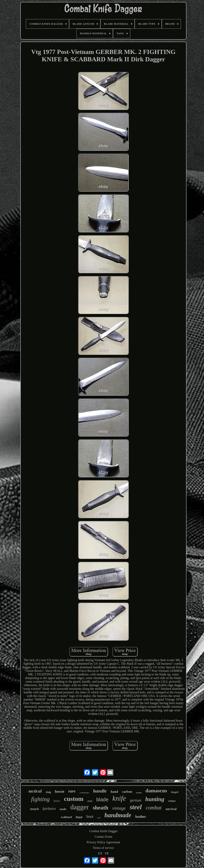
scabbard (66, 817)
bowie (60, 791)
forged (175, 792)
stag (48, 792)
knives (57, 801)
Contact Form (103, 837)
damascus (156, 791)
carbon (127, 792)
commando (84, 793)
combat (153, 808)
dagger (80, 807)
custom (74, 799)
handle (100, 791)
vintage (119, 808)
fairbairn (49, 809)
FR (107, 853)
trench (35, 809)
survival (171, 809)
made (63, 809)
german (136, 800)
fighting (40, 799)
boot (90, 816)
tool (99, 818)
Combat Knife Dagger (103, 831)
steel (136, 807)
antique (172, 801)
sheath (100, 808)
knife (119, 798)
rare (72, 791)
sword (139, 793)
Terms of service (103, 848)
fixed (79, 817)
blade (102, 799)
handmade (118, 815)
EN (100, 853)
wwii (90, 801)
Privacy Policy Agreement (103, 842)
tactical (35, 791)
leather (141, 817)
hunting (155, 799)
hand (114, 792)
